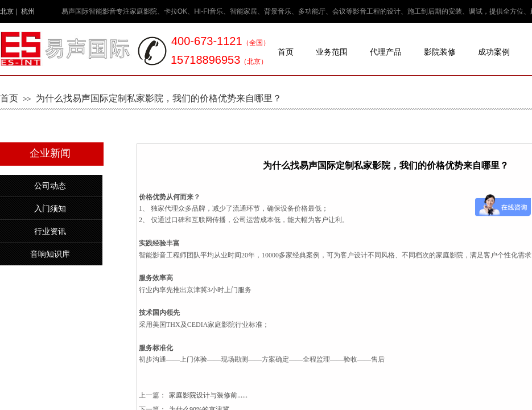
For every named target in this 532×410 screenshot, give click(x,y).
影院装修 (440, 52)
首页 (286, 52)
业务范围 (332, 52)
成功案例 (494, 52)
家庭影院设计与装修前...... (193, 395)
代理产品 (386, 52)
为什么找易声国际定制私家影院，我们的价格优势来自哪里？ (159, 98)
